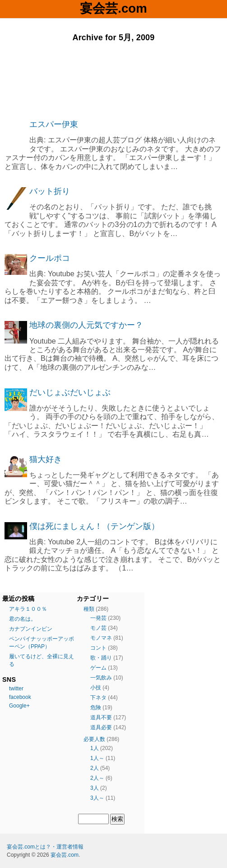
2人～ (97, 778)
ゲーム (98, 668)
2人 (95, 768)
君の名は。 (23, 619)
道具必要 (101, 727)
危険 (96, 708)
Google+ (19, 706)
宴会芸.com (113, 8)
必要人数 (94, 739)
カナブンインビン (31, 629)
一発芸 (98, 618)
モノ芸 (98, 628)
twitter (16, 689)
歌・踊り (101, 658)
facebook (20, 697)
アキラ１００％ (28, 609)
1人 (95, 748)
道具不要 (101, 717)
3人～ (97, 798)
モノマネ (101, 638)
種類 (89, 609)
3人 (95, 788)
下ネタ (98, 698)
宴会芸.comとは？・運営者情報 (45, 847)
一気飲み (101, 678)
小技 (96, 688)
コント (98, 648)
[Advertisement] (113, 81)
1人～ (97, 758)
